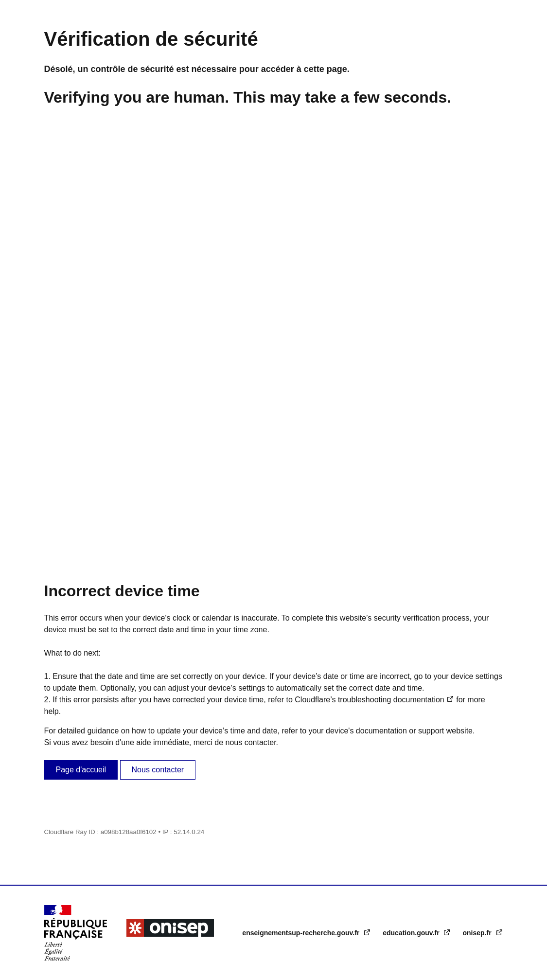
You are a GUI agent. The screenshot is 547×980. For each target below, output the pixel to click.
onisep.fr (478, 933)
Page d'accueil (81, 770)
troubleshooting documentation (391, 700)
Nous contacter (158, 770)
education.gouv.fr (412, 933)
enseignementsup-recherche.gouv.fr (302, 933)
